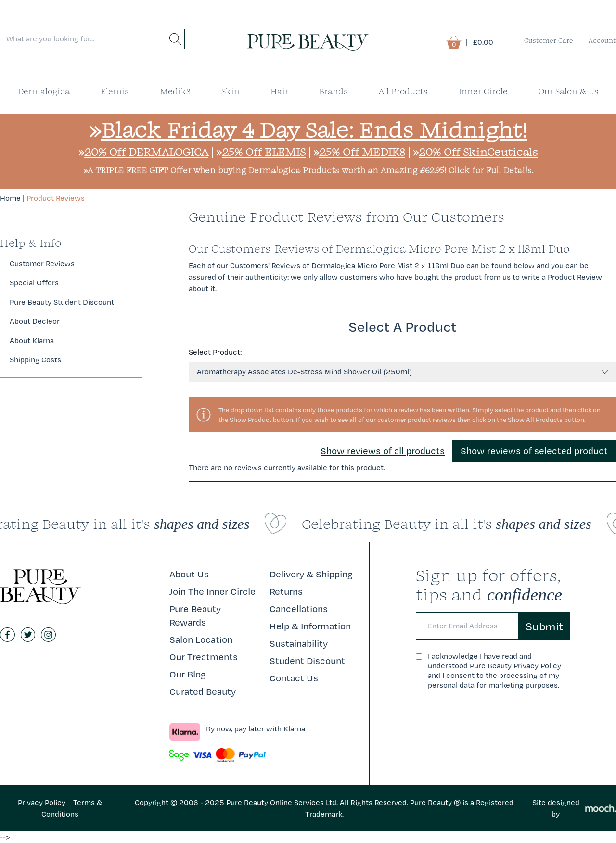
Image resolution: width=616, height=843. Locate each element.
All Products (403, 91)
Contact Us (294, 678)
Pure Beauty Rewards (195, 615)
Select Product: (215, 352)
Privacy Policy (42, 802)
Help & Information (310, 626)
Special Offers (34, 283)
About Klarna (32, 340)
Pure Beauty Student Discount (62, 302)
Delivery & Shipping (311, 574)
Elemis (115, 91)
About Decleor (35, 321)
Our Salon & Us (569, 91)
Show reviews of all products (383, 451)
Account (602, 40)
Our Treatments (204, 657)
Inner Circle (483, 91)
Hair (279, 91)
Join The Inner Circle (212, 591)
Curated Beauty (203, 691)
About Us (189, 574)
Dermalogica (44, 91)
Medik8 (175, 91)
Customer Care (549, 40)
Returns (286, 591)
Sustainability (299, 643)
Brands (334, 91)
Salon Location (201, 639)
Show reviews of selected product (534, 451)
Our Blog (188, 674)
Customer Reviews (42, 263)
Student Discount (307, 661)
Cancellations (299, 609)
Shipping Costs (35, 360)
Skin (231, 91)
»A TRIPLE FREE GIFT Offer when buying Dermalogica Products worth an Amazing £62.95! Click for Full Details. (308, 170)
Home (10, 198)
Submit (544, 626)
